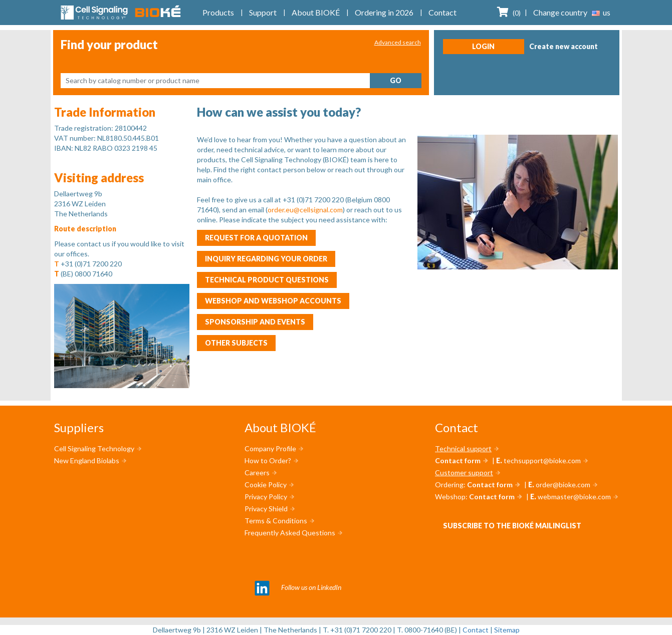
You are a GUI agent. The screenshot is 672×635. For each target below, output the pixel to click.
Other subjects (236, 343)
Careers (257, 472)
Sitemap (507, 630)
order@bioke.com (563, 485)
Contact (442, 12)
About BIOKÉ (316, 12)
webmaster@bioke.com (574, 497)
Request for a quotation (256, 238)
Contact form (458, 460)
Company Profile (270, 448)
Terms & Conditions (276, 521)
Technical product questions (267, 280)
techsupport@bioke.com (542, 460)
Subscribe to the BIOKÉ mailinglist (512, 526)
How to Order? (268, 460)
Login (483, 46)
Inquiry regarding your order (266, 259)
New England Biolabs (87, 460)
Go (396, 80)
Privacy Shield (266, 509)
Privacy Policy (266, 497)
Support (263, 12)
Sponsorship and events (255, 322)
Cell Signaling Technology (94, 448)
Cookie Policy (266, 485)
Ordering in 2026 (384, 12)
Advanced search (398, 42)
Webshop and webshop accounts (273, 301)
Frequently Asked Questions (290, 533)
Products (218, 12)
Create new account (564, 46)
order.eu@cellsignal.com (305, 210)
